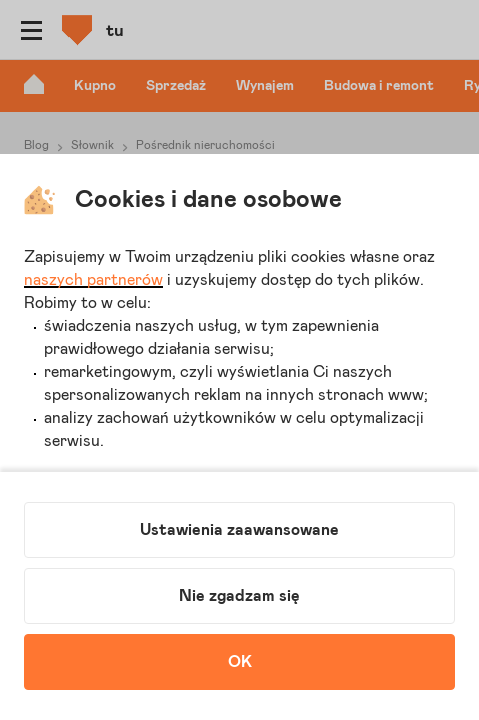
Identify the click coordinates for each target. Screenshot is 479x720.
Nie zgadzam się (239, 596)
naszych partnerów (93, 280)
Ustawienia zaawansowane (239, 530)
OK (240, 662)
